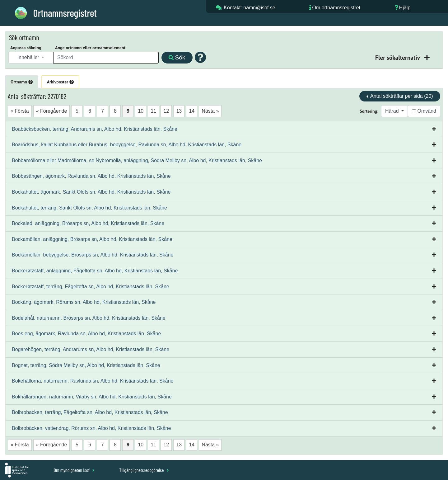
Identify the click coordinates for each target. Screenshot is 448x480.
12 (166, 111)
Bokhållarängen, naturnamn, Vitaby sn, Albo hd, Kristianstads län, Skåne (92, 397)
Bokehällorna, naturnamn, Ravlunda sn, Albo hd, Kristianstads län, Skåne (93, 381)
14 (192, 111)
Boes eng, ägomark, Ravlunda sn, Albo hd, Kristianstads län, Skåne (86, 334)
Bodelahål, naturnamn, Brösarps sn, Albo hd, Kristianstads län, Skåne (89, 318)
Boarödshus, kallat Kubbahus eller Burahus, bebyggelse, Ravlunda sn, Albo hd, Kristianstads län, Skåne (127, 145)
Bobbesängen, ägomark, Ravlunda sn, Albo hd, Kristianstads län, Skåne (91, 176)
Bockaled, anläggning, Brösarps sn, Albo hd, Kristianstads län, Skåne (88, 223)
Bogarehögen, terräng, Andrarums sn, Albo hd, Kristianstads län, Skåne (91, 349)
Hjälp (405, 8)
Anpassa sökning (26, 48)
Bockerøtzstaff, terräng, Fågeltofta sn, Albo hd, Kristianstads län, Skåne (91, 287)
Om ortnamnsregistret (336, 8)
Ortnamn (22, 82)
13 (179, 111)
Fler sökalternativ (398, 57)
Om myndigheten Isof (74, 470)
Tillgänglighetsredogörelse (144, 470)
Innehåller (29, 57)
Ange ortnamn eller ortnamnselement (90, 48)
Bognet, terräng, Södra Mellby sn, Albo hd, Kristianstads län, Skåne (86, 365)
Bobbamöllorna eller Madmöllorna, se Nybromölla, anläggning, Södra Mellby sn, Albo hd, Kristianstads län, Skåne (137, 160)
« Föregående (52, 111)
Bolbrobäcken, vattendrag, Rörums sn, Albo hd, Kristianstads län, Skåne (91, 428)
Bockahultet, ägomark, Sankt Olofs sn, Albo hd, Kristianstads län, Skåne (91, 192)
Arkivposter (60, 82)
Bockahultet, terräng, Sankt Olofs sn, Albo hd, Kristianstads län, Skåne (89, 208)
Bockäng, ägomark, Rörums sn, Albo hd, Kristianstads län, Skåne (84, 302)
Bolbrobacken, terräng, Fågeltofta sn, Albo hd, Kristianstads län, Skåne (90, 412)
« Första (20, 111)
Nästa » (210, 111)
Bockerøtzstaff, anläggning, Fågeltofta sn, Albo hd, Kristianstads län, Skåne (95, 271)
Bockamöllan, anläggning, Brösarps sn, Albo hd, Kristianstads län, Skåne (92, 239)
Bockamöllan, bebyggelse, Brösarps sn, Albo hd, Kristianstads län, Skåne (93, 255)
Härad (393, 111)
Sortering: (369, 111)
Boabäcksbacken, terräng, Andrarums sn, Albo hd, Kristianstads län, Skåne (95, 129)
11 (153, 111)
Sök (177, 57)
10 (141, 111)
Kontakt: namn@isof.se (250, 8)
